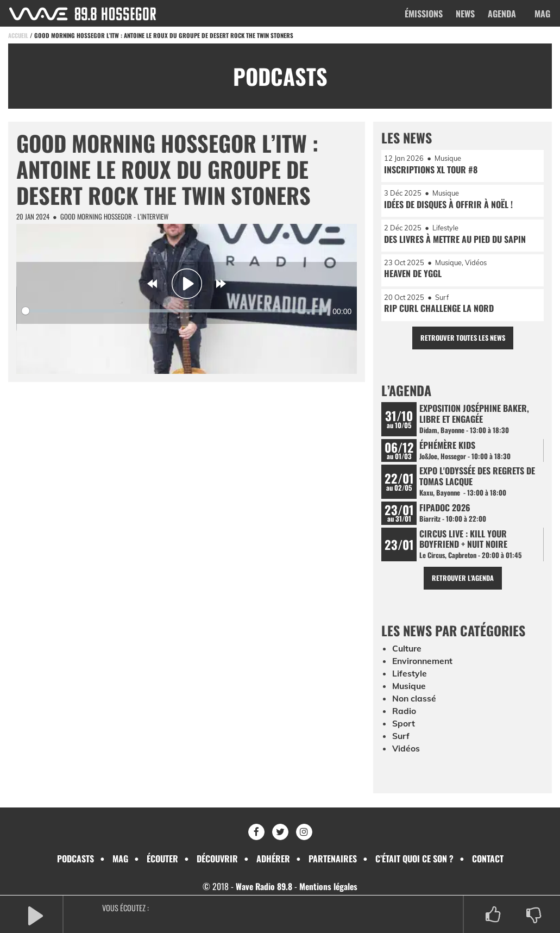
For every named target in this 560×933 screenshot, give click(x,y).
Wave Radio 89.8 (263, 886)
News (465, 14)
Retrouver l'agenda (463, 581)
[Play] (187, 284)
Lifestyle (410, 677)
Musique (410, 689)
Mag (542, 14)
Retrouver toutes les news (463, 339)
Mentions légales (329, 886)
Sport (404, 725)
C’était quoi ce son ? (414, 859)
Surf (401, 737)
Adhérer (273, 859)
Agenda (502, 14)
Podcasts (75, 859)
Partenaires (333, 859)
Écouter (162, 859)
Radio (404, 713)
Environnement (424, 665)
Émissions (424, 14)
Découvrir (217, 859)
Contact (488, 859)
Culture (407, 653)
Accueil (18, 35)
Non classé (414, 701)
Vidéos (406, 750)
